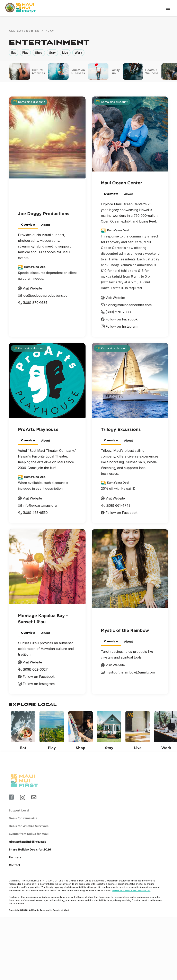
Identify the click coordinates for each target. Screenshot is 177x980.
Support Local (19, 821)
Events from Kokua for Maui (29, 844)
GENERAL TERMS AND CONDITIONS (131, 890)
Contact (15, 865)
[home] (21, 8)
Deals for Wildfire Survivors (29, 836)
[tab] (28, 225)
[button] (168, 8)
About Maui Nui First (24, 852)
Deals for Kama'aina (23, 828)
